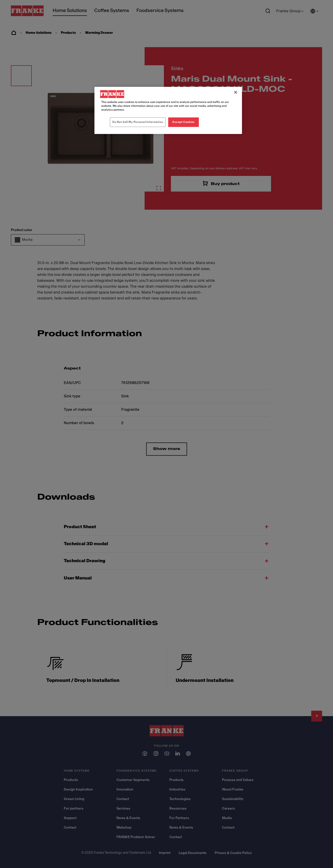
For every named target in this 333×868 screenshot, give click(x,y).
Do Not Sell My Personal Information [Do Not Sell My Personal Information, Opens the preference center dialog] (138, 122)
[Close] (236, 92)
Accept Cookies (183, 122)
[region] (168, 110)
